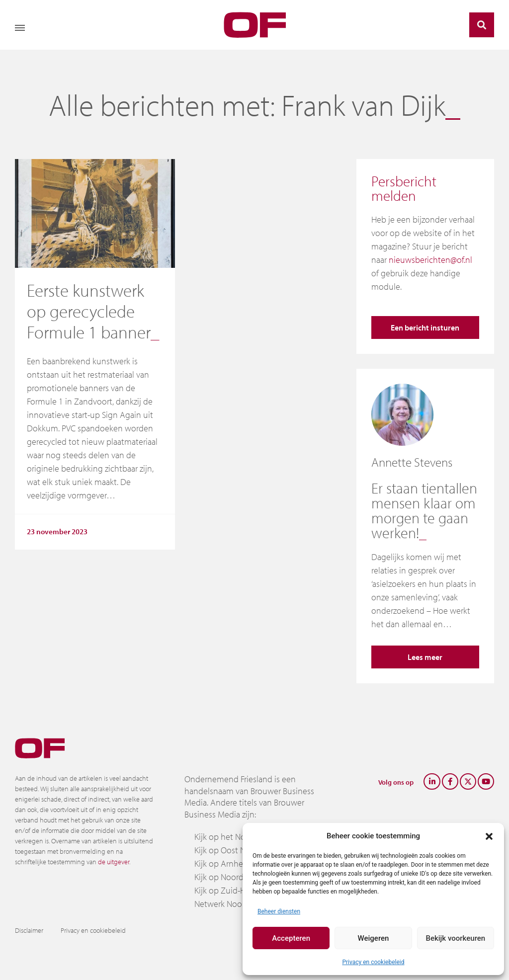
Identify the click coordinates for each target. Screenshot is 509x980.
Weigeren (374, 938)
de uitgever (114, 862)
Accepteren (291, 938)
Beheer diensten (279, 911)
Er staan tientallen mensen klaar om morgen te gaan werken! (424, 510)
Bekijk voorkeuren (455, 938)
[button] (489, 836)
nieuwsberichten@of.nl (430, 260)
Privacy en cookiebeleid (373, 962)
